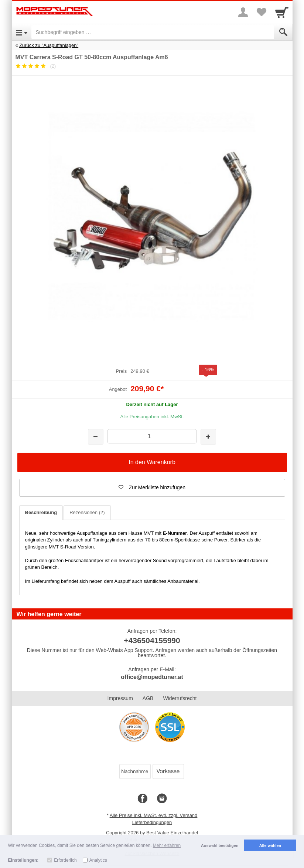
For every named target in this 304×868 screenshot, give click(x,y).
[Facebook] (143, 799)
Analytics (98, 860)
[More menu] (243, 12)
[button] (152, 488)
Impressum (120, 698)
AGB (148, 698)
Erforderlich (65, 860)
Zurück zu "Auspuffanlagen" (49, 45)
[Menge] (152, 436)
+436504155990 (152, 640)
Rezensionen (87, 512)
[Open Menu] (22, 32)
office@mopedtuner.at (152, 677)
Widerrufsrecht (180, 698)
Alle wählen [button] (270, 845)
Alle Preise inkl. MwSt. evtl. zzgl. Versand (154, 815)
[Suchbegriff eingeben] (153, 32)
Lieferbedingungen (152, 822)
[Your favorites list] (262, 12)
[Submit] (283, 32)
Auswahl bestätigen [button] (220, 845)
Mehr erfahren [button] (167, 845)
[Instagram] (162, 799)
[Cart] (282, 12)
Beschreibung (41, 512)
